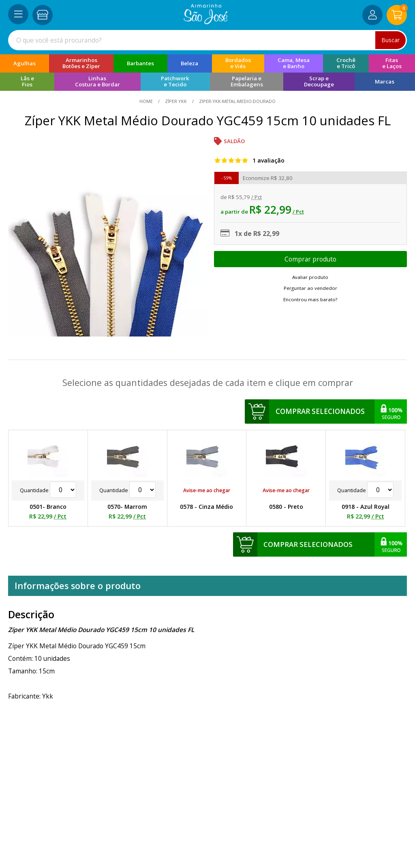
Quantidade (48, 490)
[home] (206, 22)
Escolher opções (311, 259)
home (147, 101)
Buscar (390, 40)
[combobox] (207, 40)
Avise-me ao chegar (207, 490)
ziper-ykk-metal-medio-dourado (237, 101)
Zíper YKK (176, 101)
